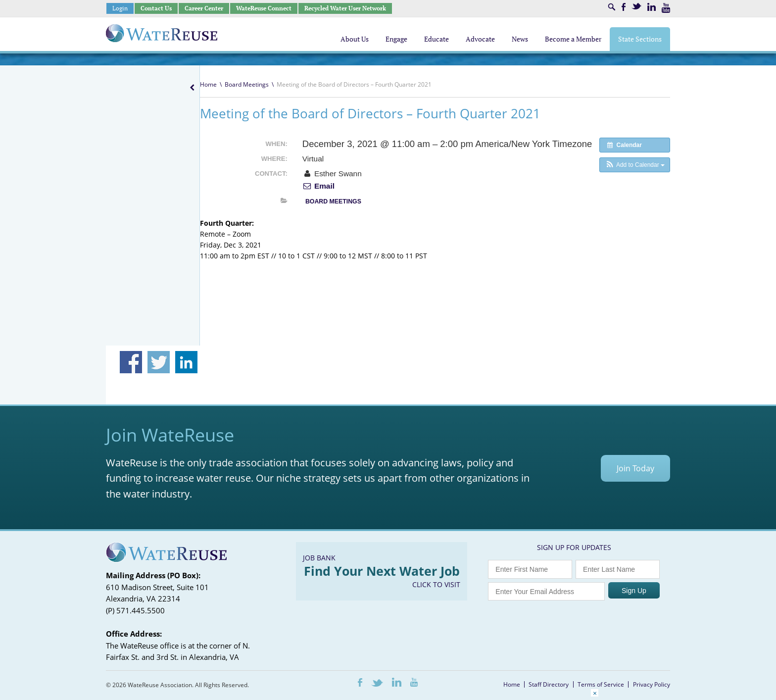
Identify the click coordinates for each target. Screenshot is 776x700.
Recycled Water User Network (345, 8)
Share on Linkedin (186, 362)
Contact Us (156, 8)
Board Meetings (247, 84)
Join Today (635, 468)
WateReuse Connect (264, 8)
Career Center (204, 8)
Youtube (666, 8)
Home (208, 84)
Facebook (624, 7)
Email (318, 186)
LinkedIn (652, 7)
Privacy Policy (652, 684)
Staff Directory (549, 684)
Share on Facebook (131, 362)
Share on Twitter (159, 362)
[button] (635, 165)
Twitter (636, 6)
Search (612, 7)
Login (120, 8)
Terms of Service (601, 684)
